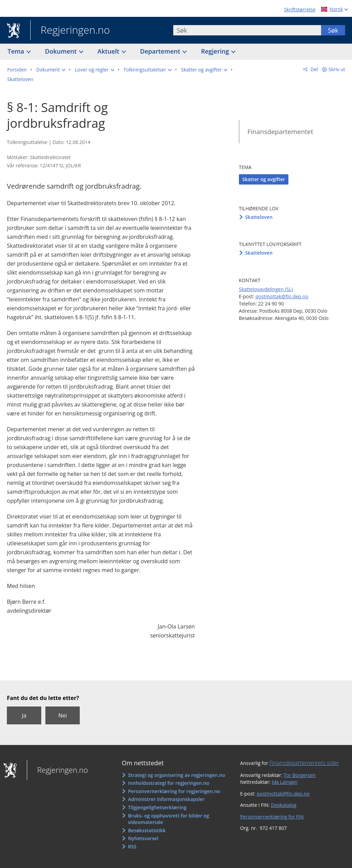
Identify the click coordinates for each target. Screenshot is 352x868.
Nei (62, 715)
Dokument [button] (62, 51)
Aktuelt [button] (109, 51)
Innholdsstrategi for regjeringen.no (168, 783)
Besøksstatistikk (147, 830)
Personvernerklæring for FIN (272, 817)
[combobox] (247, 30)
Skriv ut (337, 69)
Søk (333, 30)
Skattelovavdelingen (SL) (266, 289)
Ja (24, 715)
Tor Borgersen (300, 775)
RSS (132, 847)
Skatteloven (259, 217)
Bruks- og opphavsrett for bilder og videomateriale (168, 819)
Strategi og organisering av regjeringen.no (177, 775)
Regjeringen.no (70, 31)
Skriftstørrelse (300, 9)
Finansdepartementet (280, 132)
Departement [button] (161, 51)
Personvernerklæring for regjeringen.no (174, 791)
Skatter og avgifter (264, 179)
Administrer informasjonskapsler (166, 799)
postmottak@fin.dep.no (282, 296)
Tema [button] (17, 51)
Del (314, 69)
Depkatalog (284, 805)
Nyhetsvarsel (143, 838)
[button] (51, 70)
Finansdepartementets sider (304, 763)
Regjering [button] (216, 51)
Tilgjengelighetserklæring (157, 807)
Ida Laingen (285, 782)
